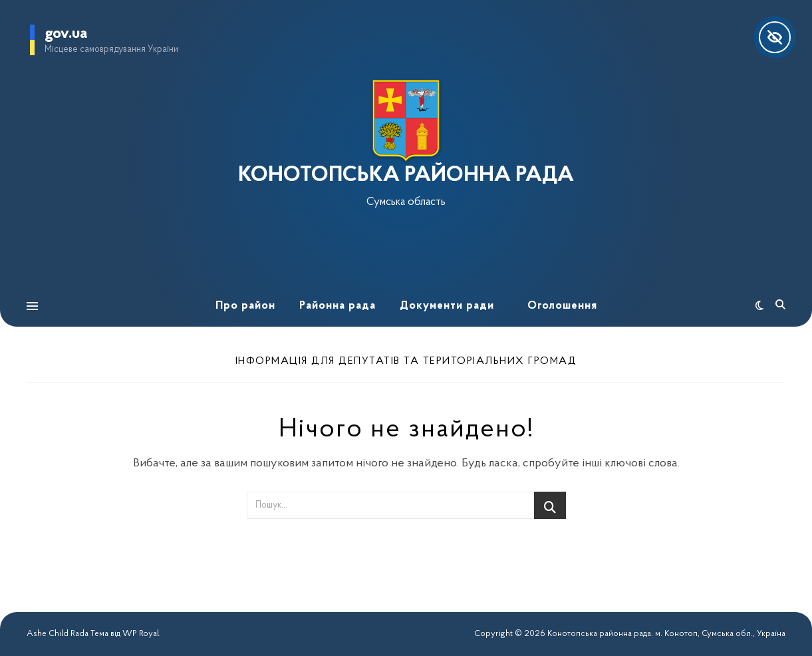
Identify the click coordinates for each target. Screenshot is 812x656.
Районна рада (338, 306)
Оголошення (562, 306)
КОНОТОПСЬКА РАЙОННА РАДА (406, 176)
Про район (245, 306)
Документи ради (447, 306)
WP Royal (141, 634)
